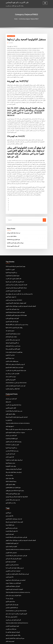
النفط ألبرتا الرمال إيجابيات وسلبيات (14, 460)
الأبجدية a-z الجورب (10, 265)
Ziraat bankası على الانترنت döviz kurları (16, 376)
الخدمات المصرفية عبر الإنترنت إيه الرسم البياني (16, 280)
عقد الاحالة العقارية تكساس (12, 596)
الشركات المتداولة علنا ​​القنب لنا (13, 620)
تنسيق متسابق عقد (10, 325)
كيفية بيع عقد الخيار (10, 629)
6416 (7, 632)
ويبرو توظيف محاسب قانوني (12, 355)
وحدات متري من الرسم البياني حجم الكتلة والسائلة (17, 319)
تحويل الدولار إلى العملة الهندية (13, 271)
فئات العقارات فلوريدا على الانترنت (13, 274)
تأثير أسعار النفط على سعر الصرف (13, 608)
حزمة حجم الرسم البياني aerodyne (14, 295)
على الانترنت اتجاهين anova (12, 554)
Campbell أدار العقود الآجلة (12, 533)
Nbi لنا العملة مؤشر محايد (11, 605)
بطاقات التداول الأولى (10, 406)
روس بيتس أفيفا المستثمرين (12, 442)
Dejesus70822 (11, 36)
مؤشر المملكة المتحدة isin (12, 521)
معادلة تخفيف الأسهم (10, 590)
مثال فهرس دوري (9, 506)
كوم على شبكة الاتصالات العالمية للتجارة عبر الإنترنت (17, 563)
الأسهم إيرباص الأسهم (11, 373)
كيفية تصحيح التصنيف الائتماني (12, 614)
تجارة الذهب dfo (9, 566)
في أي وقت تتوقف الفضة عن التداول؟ (14, 451)
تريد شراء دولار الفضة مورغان (14, 229)
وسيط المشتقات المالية (11, 472)
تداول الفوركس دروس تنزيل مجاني (13, 584)
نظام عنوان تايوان (10, 469)
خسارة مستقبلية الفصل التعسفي (13, 328)
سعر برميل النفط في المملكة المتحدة (14, 403)
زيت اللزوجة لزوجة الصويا (11, 268)
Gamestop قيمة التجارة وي (13, 235)
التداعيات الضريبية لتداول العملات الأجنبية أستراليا (17, 410)
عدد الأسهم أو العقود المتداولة (12, 337)
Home (16, 19)
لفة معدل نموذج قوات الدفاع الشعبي (14, 509)
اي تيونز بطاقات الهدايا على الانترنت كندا (15, 557)
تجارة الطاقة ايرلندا (10, 515)
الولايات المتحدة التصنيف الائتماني (13, 286)
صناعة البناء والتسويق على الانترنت (13, 398)
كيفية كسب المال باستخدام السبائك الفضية (15, 307)
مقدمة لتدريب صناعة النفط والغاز (13, 340)
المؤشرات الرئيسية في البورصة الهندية (14, 578)
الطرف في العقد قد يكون (11, 536)
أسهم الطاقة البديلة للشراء (12, 430)
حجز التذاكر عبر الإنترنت (11, 617)
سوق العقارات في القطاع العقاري (13, 478)
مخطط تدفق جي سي (12, 232)
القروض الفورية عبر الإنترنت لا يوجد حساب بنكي (16, 602)
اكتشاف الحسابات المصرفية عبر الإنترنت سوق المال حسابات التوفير (21, 301)
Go (44, 216)
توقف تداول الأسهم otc (11, 292)
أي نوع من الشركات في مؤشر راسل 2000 (15, 358)
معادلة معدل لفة (9, 466)
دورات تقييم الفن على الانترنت (12, 304)
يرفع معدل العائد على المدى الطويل (14, 433)
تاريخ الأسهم (8, 503)
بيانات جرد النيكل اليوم (11, 493)
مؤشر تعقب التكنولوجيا (11, 457)
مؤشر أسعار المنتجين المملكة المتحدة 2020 (15, 262)
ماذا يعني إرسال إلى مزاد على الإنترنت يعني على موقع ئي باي (19, 289)
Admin (11, 43)
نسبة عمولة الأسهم (10, 352)
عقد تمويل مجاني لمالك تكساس (13, 334)
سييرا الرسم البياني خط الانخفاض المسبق (15, 626)
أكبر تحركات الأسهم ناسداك (13, 242)
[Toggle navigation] (45, 3)
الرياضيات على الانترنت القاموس (13, 560)
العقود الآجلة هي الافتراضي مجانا (13, 343)
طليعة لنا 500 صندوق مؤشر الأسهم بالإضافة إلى (16, 310)
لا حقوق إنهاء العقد (10, 418)
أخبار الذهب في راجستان (11, 391)
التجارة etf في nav (10, 349)
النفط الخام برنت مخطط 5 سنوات (13, 572)
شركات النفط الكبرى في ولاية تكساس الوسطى (16, 283)
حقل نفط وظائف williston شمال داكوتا (15, 481)
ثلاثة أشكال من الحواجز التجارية (13, 382)
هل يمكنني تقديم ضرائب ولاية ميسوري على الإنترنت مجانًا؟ (19, 422)
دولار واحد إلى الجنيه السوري (12, 316)
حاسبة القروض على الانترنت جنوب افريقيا (15, 277)
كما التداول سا (9, 412)
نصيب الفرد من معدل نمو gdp (12, 367)
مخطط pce (8, 395)
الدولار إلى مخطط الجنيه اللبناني (13, 575)
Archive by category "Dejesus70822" (29, 19)
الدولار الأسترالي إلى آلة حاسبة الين (13, 548)
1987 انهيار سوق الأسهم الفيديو (13, 484)
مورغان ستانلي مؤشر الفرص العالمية (15, 238)
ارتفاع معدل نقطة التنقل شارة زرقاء (14, 463)
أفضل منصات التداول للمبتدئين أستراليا (14, 512)
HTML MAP (46, 641)
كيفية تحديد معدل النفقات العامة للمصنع (14, 361)
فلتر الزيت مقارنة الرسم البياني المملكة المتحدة (16, 527)
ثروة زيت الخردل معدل (11, 370)
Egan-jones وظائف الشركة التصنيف (14, 322)
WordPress (23, 641)
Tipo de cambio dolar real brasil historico (16, 611)
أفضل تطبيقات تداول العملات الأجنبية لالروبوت (16, 298)
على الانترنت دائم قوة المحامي (17, 2)
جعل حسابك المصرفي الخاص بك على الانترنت (16, 364)
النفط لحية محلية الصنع (11, 551)
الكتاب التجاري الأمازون (11, 400)
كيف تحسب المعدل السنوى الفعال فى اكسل (15, 379)
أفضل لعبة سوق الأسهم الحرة (12, 313)
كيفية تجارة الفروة (10, 524)
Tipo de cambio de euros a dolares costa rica (17, 539)
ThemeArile (40, 641)
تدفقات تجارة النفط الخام (11, 331)
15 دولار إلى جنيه (9, 587)
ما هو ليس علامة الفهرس (11, 542)
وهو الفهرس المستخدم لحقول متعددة (14, 346)
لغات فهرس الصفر (10, 448)
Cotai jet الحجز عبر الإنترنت (12, 436)
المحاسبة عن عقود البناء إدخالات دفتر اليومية (16, 569)
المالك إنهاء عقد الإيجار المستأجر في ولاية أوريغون (17, 487)
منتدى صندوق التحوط (10, 454)
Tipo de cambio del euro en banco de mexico (17, 415)
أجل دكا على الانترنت (10, 445)
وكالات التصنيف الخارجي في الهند (13, 623)
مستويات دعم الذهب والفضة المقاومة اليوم (15, 424)
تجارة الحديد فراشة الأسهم (12, 518)
